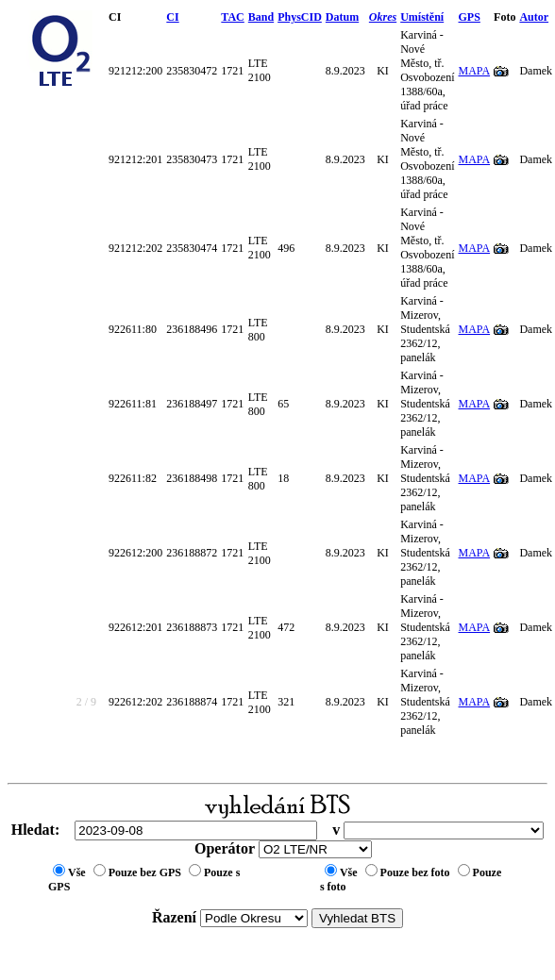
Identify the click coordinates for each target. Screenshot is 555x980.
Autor (534, 17)
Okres (383, 17)
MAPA (475, 71)
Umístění (422, 17)
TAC (232, 17)
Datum (342, 17)
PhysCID (300, 17)
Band (261, 17)
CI (172, 17)
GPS (470, 17)
